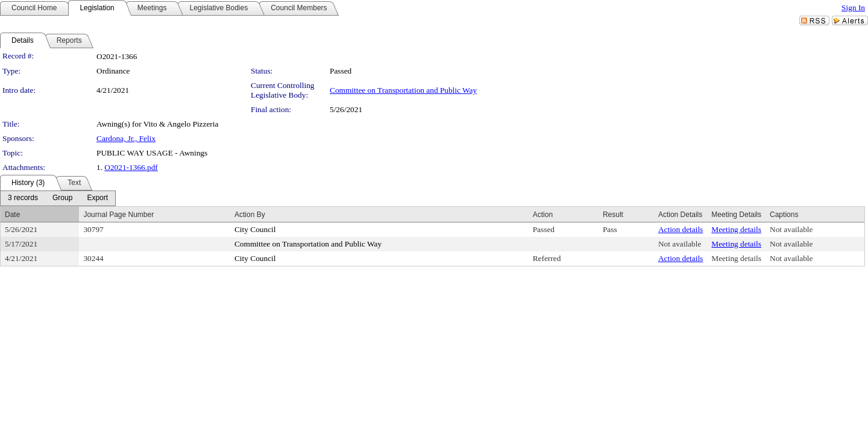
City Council (255, 229)
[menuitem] (23, 198)
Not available (791, 229)
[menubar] (58, 198)
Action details (681, 229)
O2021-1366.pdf (131, 167)
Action (543, 215)
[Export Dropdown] (97, 198)
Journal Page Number (118, 215)
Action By (250, 215)
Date (12, 215)
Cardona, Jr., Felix (126, 138)
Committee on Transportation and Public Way (403, 90)
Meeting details (736, 229)
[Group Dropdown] (62, 198)
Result (613, 215)
